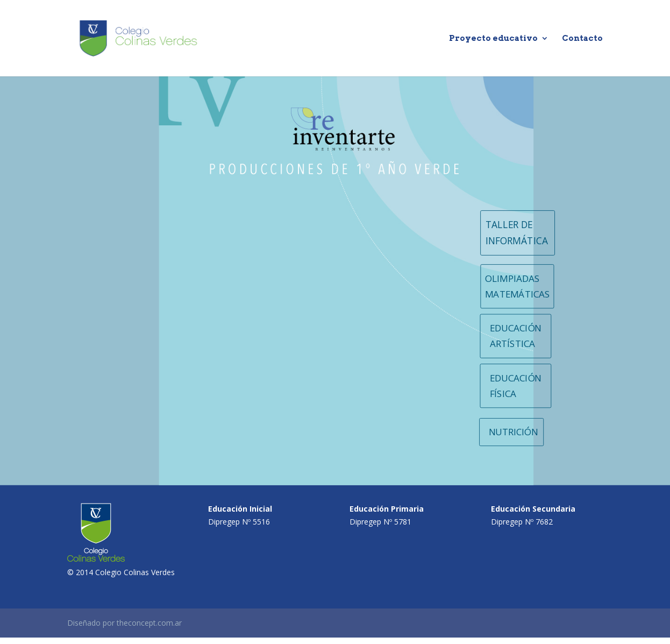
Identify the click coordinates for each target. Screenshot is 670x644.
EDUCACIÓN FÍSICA (516, 385)
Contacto (582, 39)
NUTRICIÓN (513, 432)
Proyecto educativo (493, 39)
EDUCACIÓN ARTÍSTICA (516, 336)
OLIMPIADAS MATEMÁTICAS (518, 286)
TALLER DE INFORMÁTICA (517, 233)
